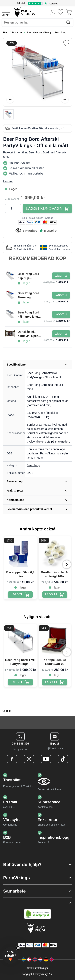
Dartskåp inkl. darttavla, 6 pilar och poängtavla (28, 334)
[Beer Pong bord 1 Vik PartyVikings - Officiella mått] (20, 682)
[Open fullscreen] (37, 72)
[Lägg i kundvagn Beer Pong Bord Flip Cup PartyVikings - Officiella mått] (61, 276)
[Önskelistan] (61, 12)
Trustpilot (6, 711)
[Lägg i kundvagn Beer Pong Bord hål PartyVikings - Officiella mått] (61, 314)
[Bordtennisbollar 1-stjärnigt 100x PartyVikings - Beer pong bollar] (55, 595)
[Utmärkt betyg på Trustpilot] (37, 3)
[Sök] (68, 23)
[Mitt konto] (53, 12)
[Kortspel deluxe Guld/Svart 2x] (55, 682)
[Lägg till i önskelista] (66, 43)
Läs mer (8, 181)
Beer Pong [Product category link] (33, 465)
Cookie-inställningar (37, 968)
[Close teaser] (18, 948)
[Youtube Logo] (46, 759)
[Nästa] (65, 100)
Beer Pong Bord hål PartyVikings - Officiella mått (29, 315)
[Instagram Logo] (29, 759)
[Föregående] (10, 100)
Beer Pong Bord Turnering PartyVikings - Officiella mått (28, 296)
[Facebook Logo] (12, 759)
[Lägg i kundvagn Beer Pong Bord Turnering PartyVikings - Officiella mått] (61, 295)
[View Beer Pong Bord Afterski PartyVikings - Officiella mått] (8, 114)
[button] (37, 864)
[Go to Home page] (24, 12)
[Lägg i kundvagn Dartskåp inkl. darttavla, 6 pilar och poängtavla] (61, 334)
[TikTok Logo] (63, 759)
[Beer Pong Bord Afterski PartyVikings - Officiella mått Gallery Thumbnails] (8, 114)
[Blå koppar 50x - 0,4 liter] (20, 595)
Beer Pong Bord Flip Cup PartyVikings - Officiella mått (28, 276)
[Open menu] (6, 12)
